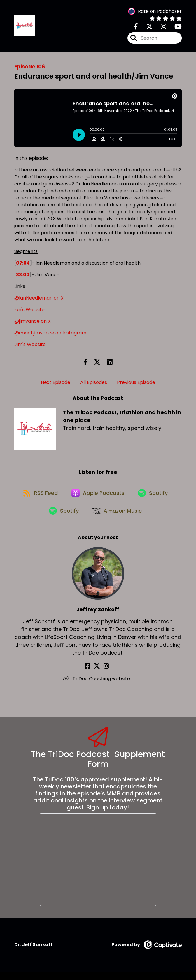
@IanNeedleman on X (39, 300)
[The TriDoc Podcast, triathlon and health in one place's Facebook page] (136, 28)
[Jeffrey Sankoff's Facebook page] (91, 675)
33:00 (23, 277)
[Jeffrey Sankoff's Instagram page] (105, 675)
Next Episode (56, 384)
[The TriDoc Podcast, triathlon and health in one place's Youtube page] (175, 28)
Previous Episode (136, 384)
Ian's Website (29, 312)
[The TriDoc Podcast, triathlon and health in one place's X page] (146, 28)
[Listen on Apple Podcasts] (98, 498)
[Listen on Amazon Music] (118, 519)
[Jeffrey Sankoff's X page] (98, 675)
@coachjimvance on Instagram (50, 335)
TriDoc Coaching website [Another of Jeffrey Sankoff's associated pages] (98, 687)
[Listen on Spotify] (155, 498)
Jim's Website (30, 347)
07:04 (23, 265)
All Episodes (94, 384)
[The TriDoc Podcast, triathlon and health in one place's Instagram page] (160, 28)
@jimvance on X (33, 323)
